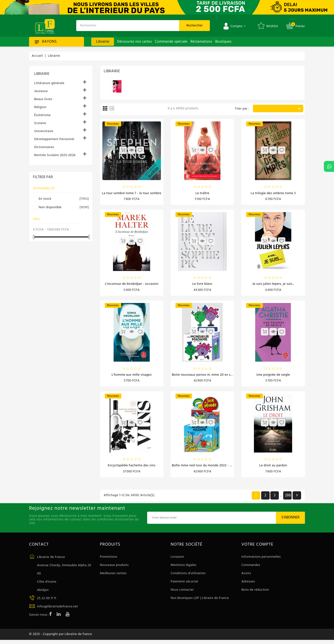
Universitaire (44, 131)
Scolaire (40, 123)
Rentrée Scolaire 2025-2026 (55, 155)
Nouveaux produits (114, 568)
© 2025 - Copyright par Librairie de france (61, 637)
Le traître (202, 194)
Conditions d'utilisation (188, 576)
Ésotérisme (42, 115)
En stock (63, 199)
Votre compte (258, 547)
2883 (288, 498)
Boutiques (223, 42)
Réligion (40, 107)
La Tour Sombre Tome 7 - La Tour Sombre (132, 194)
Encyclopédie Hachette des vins (132, 468)
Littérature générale (49, 83)
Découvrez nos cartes (134, 42)
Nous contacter (182, 592)
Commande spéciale (171, 42)
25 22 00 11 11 (47, 600)
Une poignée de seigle (273, 376)
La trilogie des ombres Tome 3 (273, 194)
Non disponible (63, 207)
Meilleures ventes (113, 576)
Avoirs (246, 576)
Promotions (109, 559)
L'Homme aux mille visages (132, 376)
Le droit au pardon (273, 468)
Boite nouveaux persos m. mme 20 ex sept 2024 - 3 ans (213, 376)
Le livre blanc (202, 285)
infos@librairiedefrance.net (57, 609)
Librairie (103, 42)
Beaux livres (43, 99)
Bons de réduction (255, 592)
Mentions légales (183, 568)
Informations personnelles (261, 559)
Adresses (248, 584)
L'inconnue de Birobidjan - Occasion (132, 285)
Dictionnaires (44, 147)
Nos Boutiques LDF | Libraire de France (200, 600)
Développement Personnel (54, 139)
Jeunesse (41, 91)
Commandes (251, 568)
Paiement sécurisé (184, 584)
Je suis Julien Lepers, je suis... (273, 285)
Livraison (177, 559)
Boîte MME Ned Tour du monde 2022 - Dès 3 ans (208, 468)
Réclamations (201, 42)
